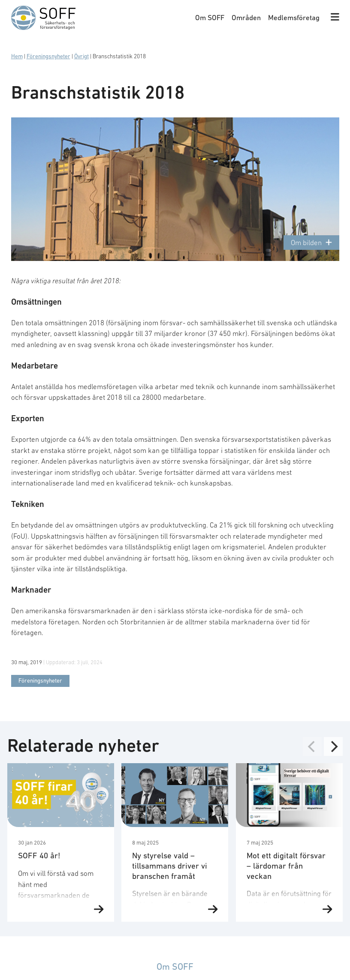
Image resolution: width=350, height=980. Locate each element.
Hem (17, 56)
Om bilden (311, 243)
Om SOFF (210, 18)
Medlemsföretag (294, 18)
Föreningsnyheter (48, 56)
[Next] (333, 746)
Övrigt (81, 56)
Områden (246, 18)
